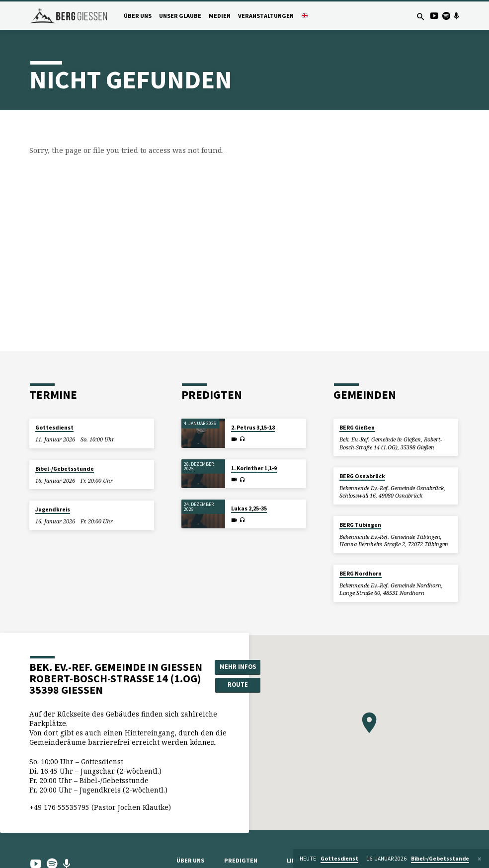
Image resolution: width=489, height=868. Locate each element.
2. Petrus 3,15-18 (253, 428)
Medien (220, 16)
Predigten (241, 860)
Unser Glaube (180, 16)
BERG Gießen (357, 428)
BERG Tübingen (360, 525)
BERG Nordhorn (361, 574)
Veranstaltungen (266, 16)
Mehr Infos (238, 667)
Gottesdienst (54, 428)
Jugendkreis (53, 509)
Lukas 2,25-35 (249, 508)
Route (238, 685)
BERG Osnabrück (362, 476)
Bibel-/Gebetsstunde (65, 469)
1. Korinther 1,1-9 (254, 468)
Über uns (138, 16)
